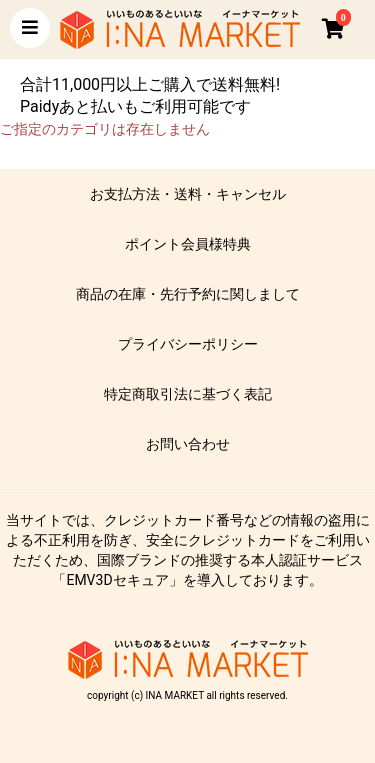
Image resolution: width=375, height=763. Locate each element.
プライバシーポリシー (188, 344)
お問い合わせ (188, 444)
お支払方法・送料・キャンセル (188, 194)
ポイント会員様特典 (188, 244)
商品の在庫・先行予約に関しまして (188, 294)
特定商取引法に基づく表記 (188, 394)
